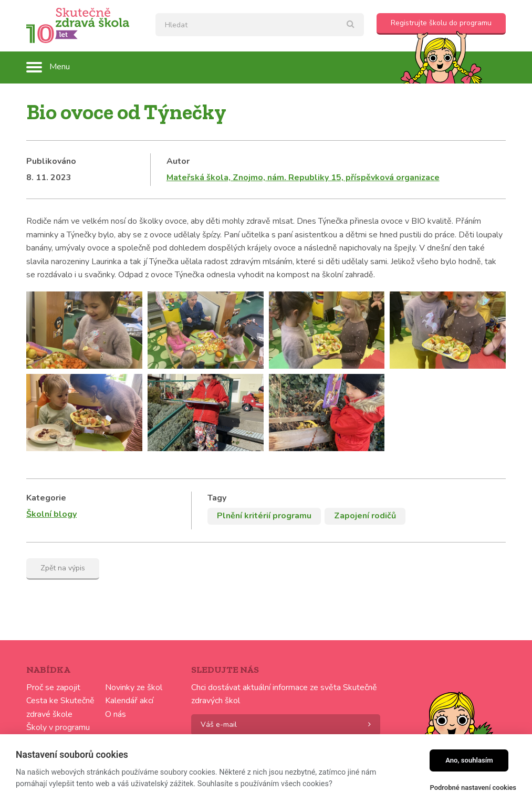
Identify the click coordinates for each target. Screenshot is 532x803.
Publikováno (51, 161)
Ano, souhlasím (469, 760)
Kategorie (46, 498)
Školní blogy (51, 514)
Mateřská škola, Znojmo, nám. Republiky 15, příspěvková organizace (303, 178)
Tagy (217, 498)
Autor (178, 161)
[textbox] (260, 25)
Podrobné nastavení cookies (473, 788)
